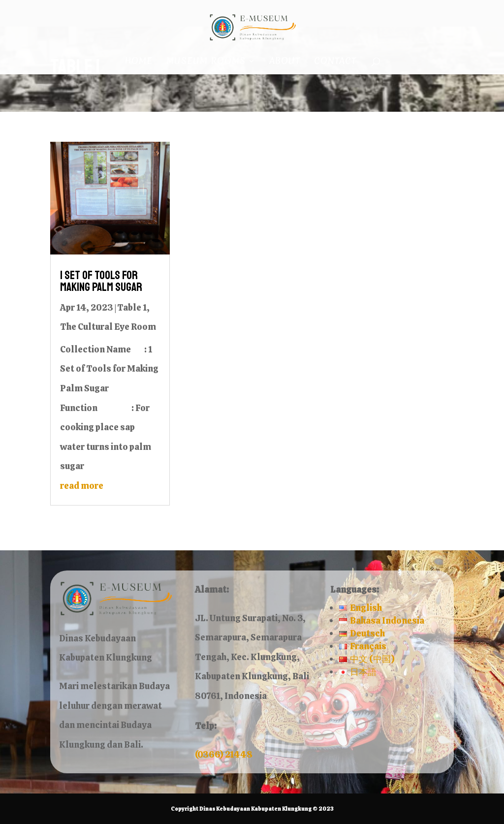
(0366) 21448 (224, 754)
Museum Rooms (206, 62)
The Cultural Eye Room (108, 327)
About (285, 62)
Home (139, 62)
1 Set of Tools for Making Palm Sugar (101, 281)
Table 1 (132, 307)
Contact (335, 62)
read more (82, 486)
